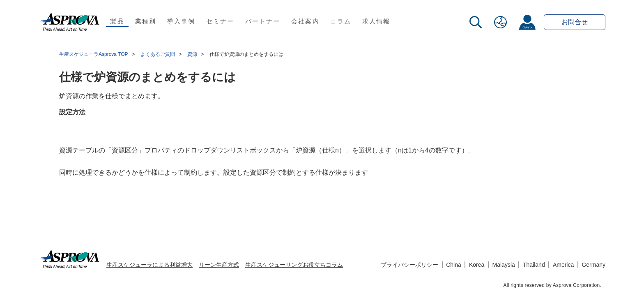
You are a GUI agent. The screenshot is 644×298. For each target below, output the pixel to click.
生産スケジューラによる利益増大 (149, 265)
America (563, 265)
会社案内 (305, 21)
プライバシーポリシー (409, 265)
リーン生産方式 (219, 265)
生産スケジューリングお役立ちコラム (294, 265)
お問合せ (575, 22)
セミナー (220, 21)
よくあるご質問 (158, 54)
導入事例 (181, 21)
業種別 (146, 21)
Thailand (534, 265)
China (454, 265)
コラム (341, 21)
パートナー (263, 21)
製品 (117, 21)
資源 (192, 54)
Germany (593, 265)
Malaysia (504, 265)
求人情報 (376, 21)
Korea (477, 265)
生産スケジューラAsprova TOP (94, 54)
